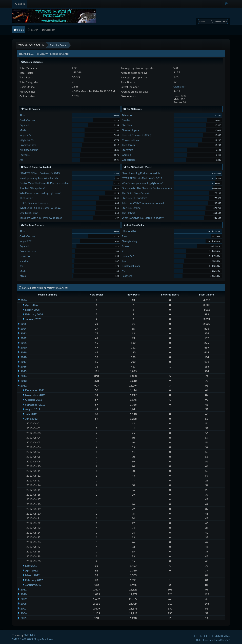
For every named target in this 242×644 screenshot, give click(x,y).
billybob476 (26, 140)
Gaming (126, 155)
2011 (24, 589)
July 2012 (31, 414)
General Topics (130, 130)
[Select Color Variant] (226, 4)
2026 (24, 300)
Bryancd (24, 125)
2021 (24, 343)
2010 (24, 594)
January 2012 (33, 585)
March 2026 (32, 310)
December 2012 (35, 390)
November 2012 (35, 395)
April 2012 (31, 570)
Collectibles (129, 160)
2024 (24, 329)
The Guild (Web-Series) (135, 193)
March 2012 (32, 575)
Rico (22, 115)
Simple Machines (44, 639)
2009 (24, 599)
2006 (24, 613)
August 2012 (33, 409)
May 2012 (31, 566)
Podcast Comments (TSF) (136, 135)
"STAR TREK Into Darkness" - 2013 (40, 173)
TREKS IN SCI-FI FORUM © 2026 (210, 636)
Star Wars (127, 150)
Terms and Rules (211, 640)
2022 (24, 338)
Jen (22, 160)
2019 (24, 352)
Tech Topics (128, 145)
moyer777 (25, 135)
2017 (24, 362)
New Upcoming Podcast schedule (39, 178)
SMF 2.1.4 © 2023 (22, 639)
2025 (24, 324)
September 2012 (35, 404)
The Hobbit (26, 198)
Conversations (130, 140)
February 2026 (34, 314)
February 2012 (34, 580)
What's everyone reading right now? (40, 193)
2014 (24, 376)
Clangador (179, 86)
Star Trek (127, 125)
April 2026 (31, 305)
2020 (24, 347)
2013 (24, 381)
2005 (24, 618)
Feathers (25, 155)
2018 (24, 357)
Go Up (226, 640)
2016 (24, 366)
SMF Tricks (30, 635)
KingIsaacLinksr (29, 150)
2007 (24, 608)
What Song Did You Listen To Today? (40, 208)
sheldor (24, 261)
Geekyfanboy (27, 120)
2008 (24, 604)
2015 (24, 371)
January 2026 (33, 319)
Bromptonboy (28, 145)
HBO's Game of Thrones (34, 203)
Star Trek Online (29, 213)
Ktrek (23, 276)
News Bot (25, 256)
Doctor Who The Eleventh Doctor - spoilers (44, 183)
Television (128, 115)
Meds (23, 130)
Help (199, 640)
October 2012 (34, 400)
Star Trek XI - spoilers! (32, 188)
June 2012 (31, 419)
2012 (24, 385)
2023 (24, 333)
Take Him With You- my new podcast (41, 218)
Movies (126, 120)
